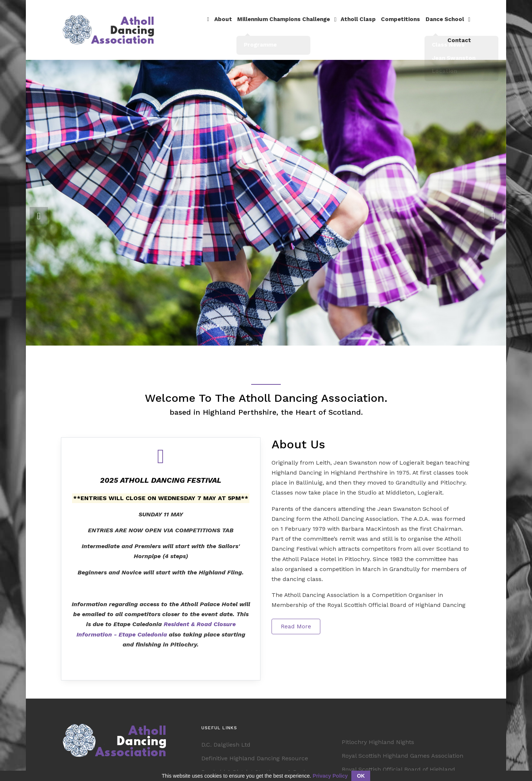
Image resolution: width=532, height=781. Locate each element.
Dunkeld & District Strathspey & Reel (253, 763)
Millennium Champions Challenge (264, 25)
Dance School (420, 25)
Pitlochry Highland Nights (378, 733)
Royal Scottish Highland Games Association (403, 747)
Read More (296, 617)
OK (361, 776)
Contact (459, 25)
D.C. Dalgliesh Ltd (226, 736)
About (206, 25)
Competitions (377, 25)
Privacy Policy (330, 776)
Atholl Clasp (336, 25)
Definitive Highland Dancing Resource (255, 749)
